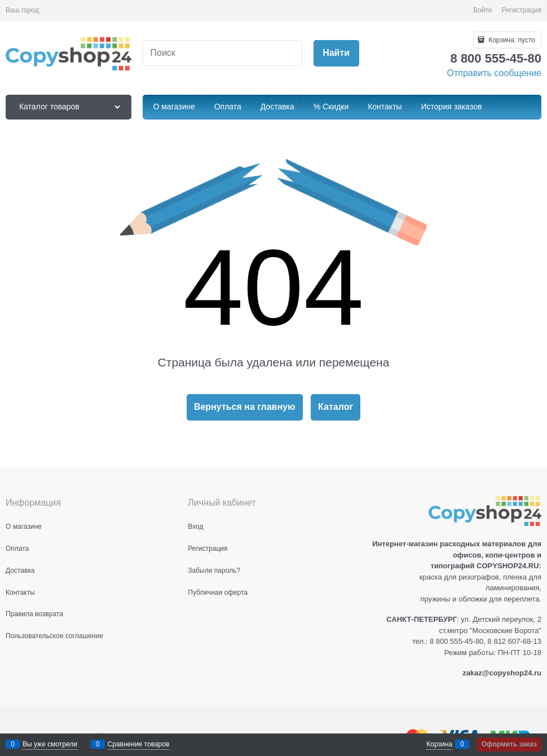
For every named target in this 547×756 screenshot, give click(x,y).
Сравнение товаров (139, 744)
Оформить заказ (509, 744)
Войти (483, 10)
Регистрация (522, 10)
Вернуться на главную (245, 407)
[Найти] (336, 53)
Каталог (336, 407)
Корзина (439, 744)
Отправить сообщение (494, 73)
